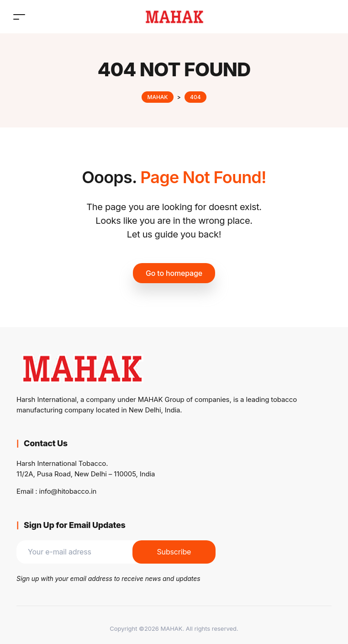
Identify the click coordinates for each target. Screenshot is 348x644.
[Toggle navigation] (19, 17)
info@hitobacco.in (68, 491)
